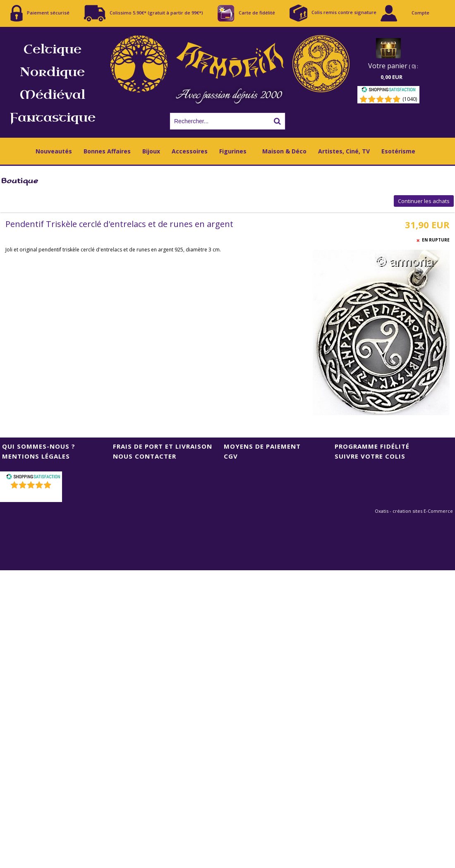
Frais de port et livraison (163, 446)
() (32, 496)
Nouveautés (54, 151)
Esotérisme (398, 151)
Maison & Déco (284, 151)
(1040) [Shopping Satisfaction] (410, 99)
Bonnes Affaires (107, 151)
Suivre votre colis (370, 456)
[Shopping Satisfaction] (388, 91)
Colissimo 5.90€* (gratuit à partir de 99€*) (144, 13)
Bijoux (151, 151)
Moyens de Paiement (262, 446)
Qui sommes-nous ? (39, 446)
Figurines (233, 151)
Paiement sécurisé (40, 13)
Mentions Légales (36, 456)
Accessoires (190, 151)
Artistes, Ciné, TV (344, 151)
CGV (231, 456)
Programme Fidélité (372, 446)
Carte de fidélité (246, 13)
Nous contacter (145, 456)
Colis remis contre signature (333, 13)
